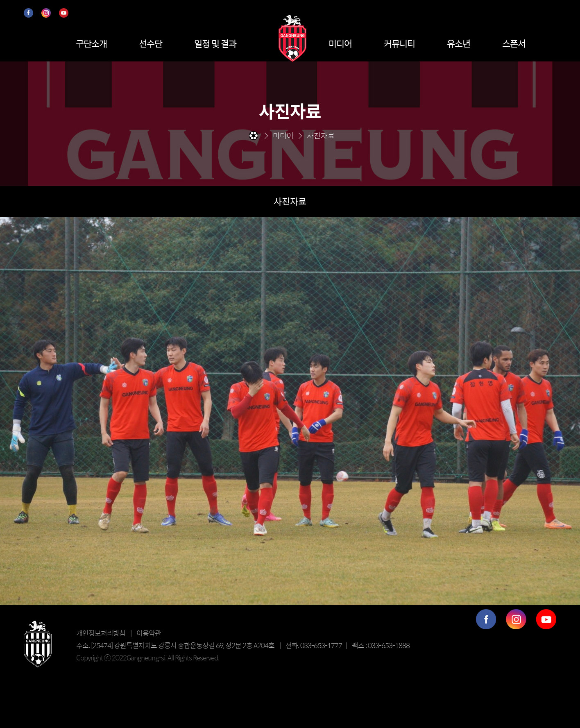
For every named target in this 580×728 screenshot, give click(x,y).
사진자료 (290, 201)
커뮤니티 (399, 43)
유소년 (459, 43)
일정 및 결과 (215, 43)
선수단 (151, 43)
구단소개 (91, 43)
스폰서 (514, 43)
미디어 (340, 43)
